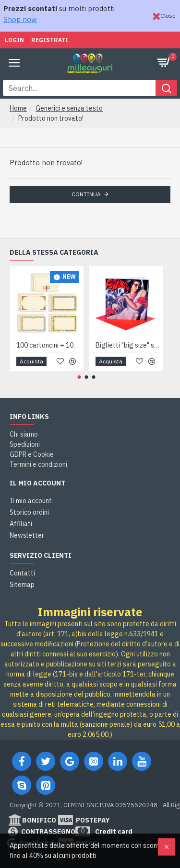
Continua (86, 194)
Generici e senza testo (69, 108)
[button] (79, 377)
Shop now (20, 19)
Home (18, 108)
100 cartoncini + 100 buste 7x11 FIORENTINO (49, 345)
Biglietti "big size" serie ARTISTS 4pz (128, 345)
